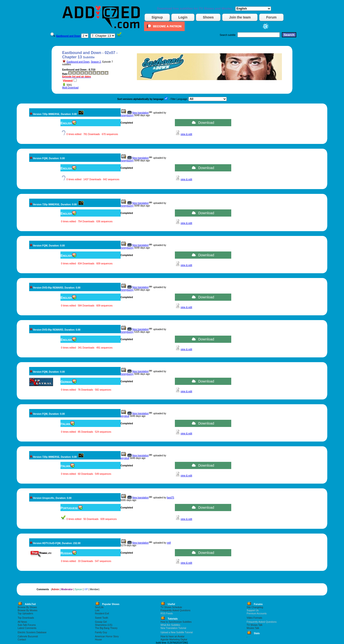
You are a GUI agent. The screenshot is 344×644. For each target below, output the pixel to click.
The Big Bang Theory (106, 628)
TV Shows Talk (255, 625)
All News (22, 622)
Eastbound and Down (78, 62)
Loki (97, 610)
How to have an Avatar (172, 636)
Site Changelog (255, 607)
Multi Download (70, 88)
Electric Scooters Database (32, 632)
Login (183, 17)
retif (169, 543)
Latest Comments (27, 628)
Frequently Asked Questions (175, 610)
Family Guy (101, 632)
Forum (271, 17)
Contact (22, 640)
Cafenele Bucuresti (28, 636)
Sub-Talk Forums (27, 625)
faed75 (170, 498)
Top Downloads (26, 618)
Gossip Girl (101, 622)
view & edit (186, 134)
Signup (157, 17)
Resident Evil (102, 614)
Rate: (65, 74)
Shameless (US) (104, 625)
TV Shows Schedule (171, 607)
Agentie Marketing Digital (174, 640)
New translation (140, 113)
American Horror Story (107, 636)
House (99, 640)
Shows (208, 17)
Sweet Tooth (102, 618)
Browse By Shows (27, 607)
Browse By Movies (27, 610)
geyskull (125, 416)
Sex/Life (99, 607)
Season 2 (96, 62)
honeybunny (127, 115)
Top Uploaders (25, 614)
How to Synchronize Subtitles (176, 622)
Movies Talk (253, 628)
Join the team (240, 17)
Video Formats (255, 618)
